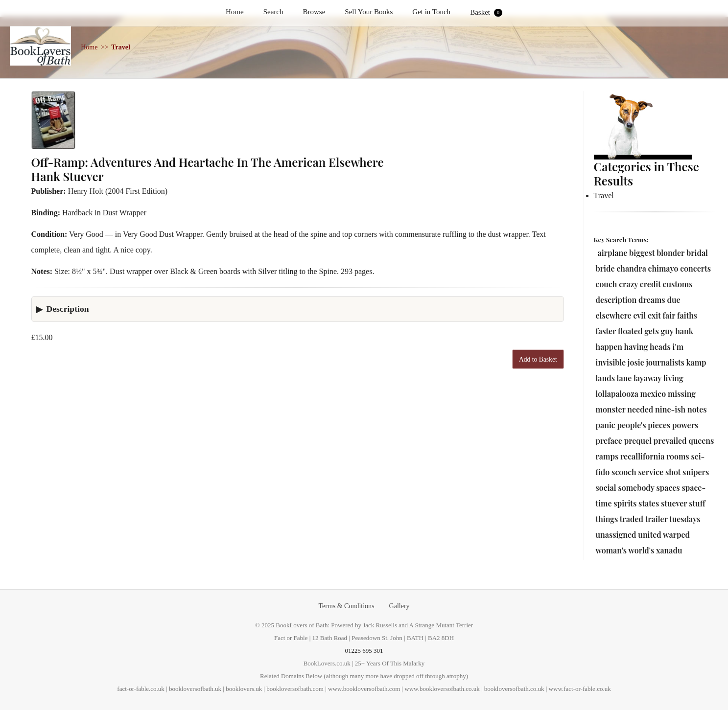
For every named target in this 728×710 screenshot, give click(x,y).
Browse (314, 12)
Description (68, 309)
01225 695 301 (364, 651)
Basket (486, 12)
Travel (121, 47)
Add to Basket (538, 359)
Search (273, 12)
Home (235, 12)
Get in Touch (431, 12)
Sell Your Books (369, 12)
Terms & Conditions (346, 606)
